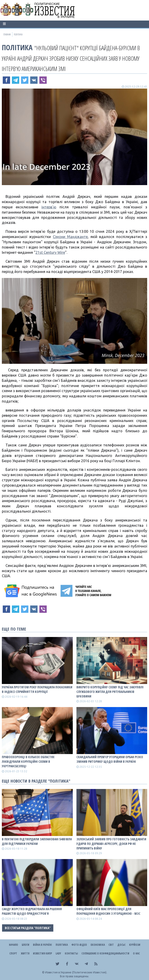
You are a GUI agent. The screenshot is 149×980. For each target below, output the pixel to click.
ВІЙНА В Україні (42, 945)
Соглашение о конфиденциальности (105, 953)
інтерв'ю (49, 207)
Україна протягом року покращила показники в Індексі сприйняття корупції (37, 689)
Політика (17, 47)
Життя (25, 953)
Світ (111, 945)
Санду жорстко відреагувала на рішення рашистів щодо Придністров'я (32, 911)
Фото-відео (79, 945)
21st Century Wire (50, 252)
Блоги (26, 945)
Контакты (71, 953)
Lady (58, 953)
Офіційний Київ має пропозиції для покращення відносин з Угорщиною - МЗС (108, 911)
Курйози (135, 945)
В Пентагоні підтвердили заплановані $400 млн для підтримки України (37, 841)
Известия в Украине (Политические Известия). (76, 972)
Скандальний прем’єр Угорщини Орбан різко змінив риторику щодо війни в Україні (110, 759)
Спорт (13, 953)
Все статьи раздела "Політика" (28, 928)
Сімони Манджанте (70, 237)
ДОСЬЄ (121, 945)
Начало (14, 945)
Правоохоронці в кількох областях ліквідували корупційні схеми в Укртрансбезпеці (28, 761)
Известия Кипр (42, 953)
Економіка (98, 945)
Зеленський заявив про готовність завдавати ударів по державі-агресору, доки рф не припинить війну (111, 844)
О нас (136, 953)
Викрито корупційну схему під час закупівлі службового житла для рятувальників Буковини (110, 692)
